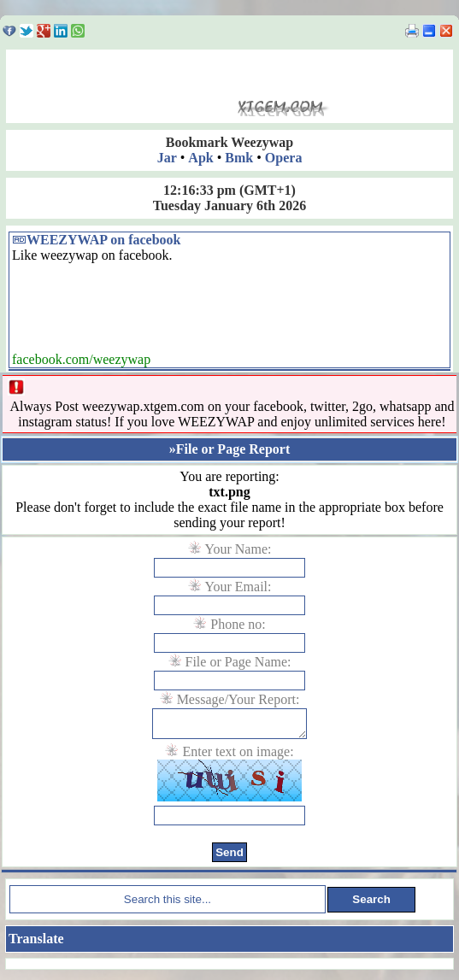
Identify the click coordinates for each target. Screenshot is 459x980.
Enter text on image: (238, 757)
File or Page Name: (238, 662)
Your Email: (238, 587)
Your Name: (238, 549)
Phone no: (238, 624)
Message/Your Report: (238, 699)
